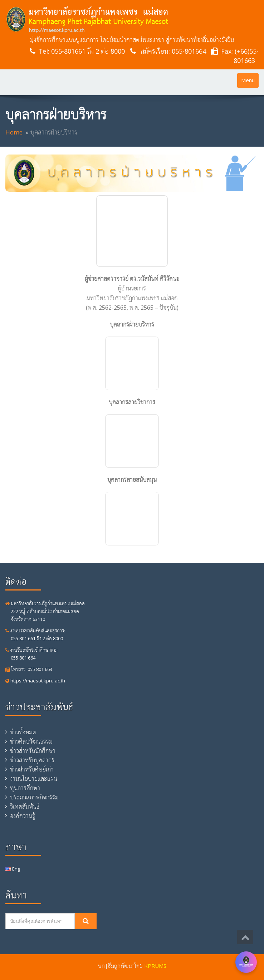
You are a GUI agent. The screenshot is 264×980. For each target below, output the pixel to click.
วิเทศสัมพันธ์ (25, 807)
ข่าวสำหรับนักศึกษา (33, 751)
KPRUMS (155, 966)
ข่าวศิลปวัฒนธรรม (31, 741)
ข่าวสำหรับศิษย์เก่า (32, 769)
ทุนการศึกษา (25, 788)
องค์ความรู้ (23, 816)
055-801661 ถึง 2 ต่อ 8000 (88, 51)
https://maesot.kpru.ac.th (35, 681)
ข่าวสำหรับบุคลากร (32, 760)
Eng (13, 869)
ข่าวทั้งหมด (23, 732)
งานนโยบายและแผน (34, 779)
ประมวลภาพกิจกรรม (34, 797)
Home (14, 132)
